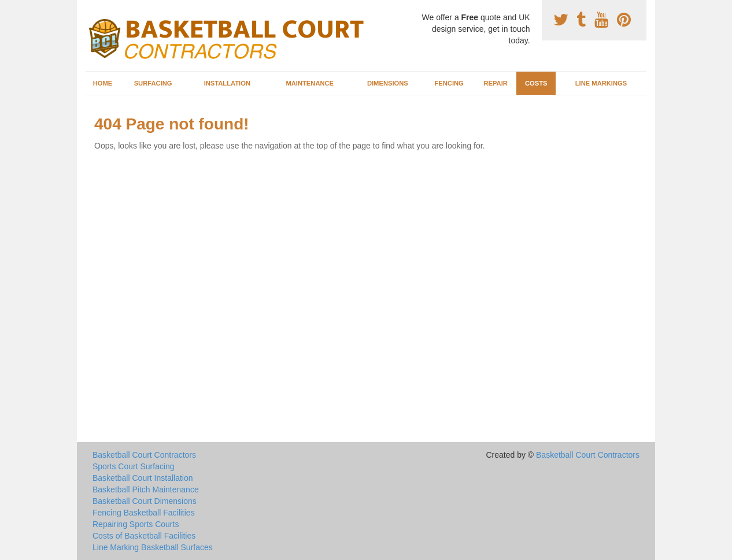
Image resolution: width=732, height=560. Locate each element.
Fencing (449, 83)
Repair (495, 83)
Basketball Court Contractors (144, 455)
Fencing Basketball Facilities (144, 513)
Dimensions (388, 83)
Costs (536, 83)
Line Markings (601, 83)
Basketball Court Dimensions (145, 501)
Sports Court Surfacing (134, 466)
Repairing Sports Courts (136, 524)
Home (103, 83)
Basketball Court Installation (143, 478)
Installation (227, 83)
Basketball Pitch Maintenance (146, 489)
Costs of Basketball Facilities (144, 536)
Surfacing (153, 83)
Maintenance (310, 83)
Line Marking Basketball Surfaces (153, 547)
